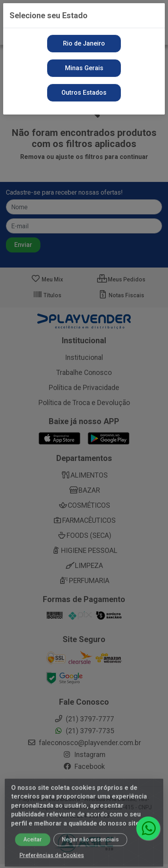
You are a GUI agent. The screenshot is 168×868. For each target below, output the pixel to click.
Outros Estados (84, 93)
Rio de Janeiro (84, 43)
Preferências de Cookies (52, 860)
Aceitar (33, 845)
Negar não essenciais (90, 845)
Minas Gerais (84, 68)
